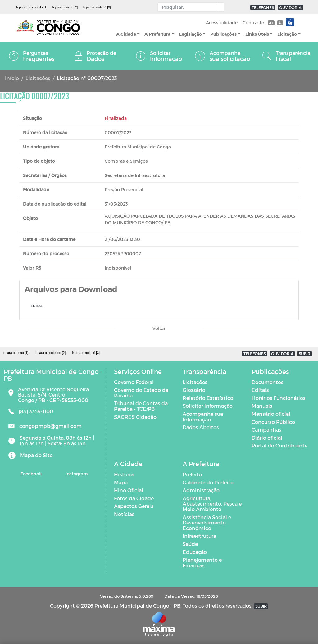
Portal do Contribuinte (279, 445)
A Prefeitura (157, 34)
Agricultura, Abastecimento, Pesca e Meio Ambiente (212, 504)
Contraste (253, 23)
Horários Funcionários (279, 398)
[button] (219, 7)
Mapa (121, 482)
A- (280, 23)
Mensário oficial (271, 414)
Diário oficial (267, 438)
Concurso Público (273, 422)
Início (12, 78)
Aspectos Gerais (134, 506)
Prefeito (192, 474)
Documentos (268, 382)
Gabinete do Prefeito (208, 482)
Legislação (191, 34)
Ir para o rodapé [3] (97, 7)
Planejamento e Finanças (202, 562)
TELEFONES (263, 7)
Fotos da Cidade (134, 498)
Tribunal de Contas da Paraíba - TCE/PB (141, 406)
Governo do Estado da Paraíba (141, 393)
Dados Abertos (201, 427)
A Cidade (126, 34)
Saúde (190, 544)
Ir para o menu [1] (15, 353)
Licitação (287, 34)
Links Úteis (257, 34)
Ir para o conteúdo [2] (50, 353)
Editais (260, 390)
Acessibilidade (222, 23)
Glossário (194, 390)
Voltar (159, 328)
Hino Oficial (129, 490)
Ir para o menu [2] (65, 7)
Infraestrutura (199, 536)
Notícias (124, 514)
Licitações (38, 78)
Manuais (262, 406)
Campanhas (266, 430)
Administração (201, 490)
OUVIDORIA (290, 7)
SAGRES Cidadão (135, 417)
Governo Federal (134, 382)
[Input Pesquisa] (189, 7)
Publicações (223, 34)
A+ (271, 23)
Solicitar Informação (208, 406)
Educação (195, 552)
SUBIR (304, 354)
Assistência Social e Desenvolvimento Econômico (207, 523)
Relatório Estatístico (208, 398)
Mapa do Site (36, 455)
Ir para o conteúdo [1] (32, 7)
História (124, 474)
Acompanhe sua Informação (203, 417)
